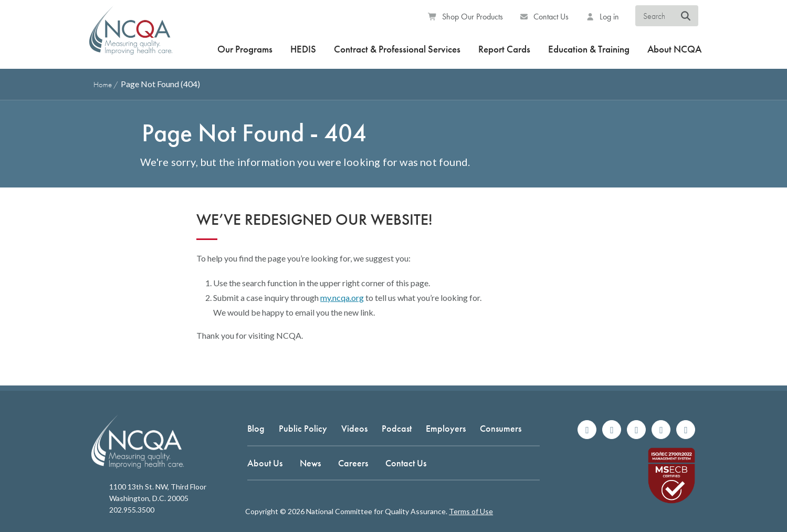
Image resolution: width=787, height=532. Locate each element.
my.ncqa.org (342, 298)
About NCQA (674, 49)
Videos (354, 428)
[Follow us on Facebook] (587, 430)
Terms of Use (471, 511)
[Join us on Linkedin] (661, 430)
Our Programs (245, 49)
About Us (265, 463)
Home (103, 85)
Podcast (397, 428)
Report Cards (504, 49)
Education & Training (589, 49)
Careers (353, 463)
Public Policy (303, 428)
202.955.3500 (132, 510)
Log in (602, 17)
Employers (446, 428)
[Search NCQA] (686, 16)
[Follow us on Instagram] (612, 430)
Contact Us (544, 17)
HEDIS (303, 49)
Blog (256, 428)
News (310, 463)
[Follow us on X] (636, 430)
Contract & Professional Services (397, 49)
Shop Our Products (465, 17)
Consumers (501, 428)
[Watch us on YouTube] (686, 430)
